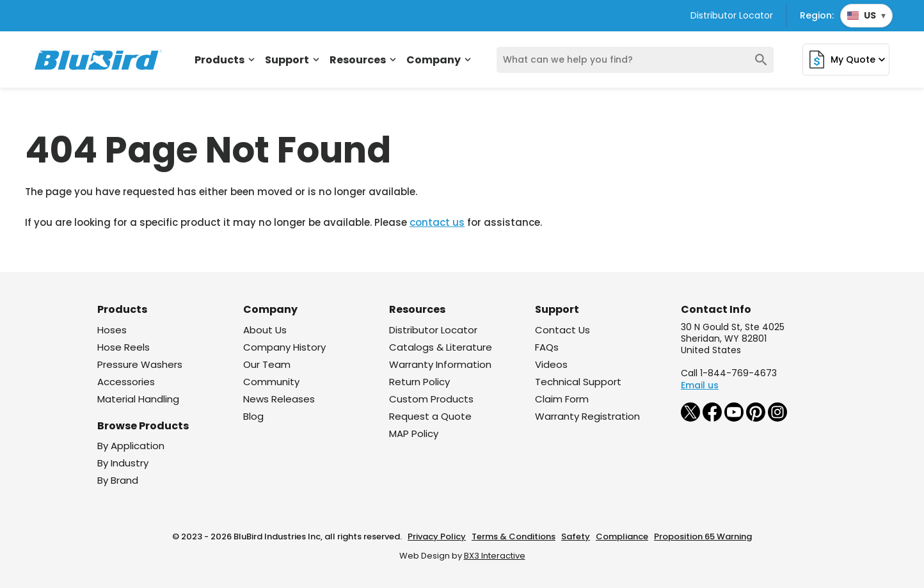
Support (293, 60)
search (761, 60)
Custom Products (431, 399)
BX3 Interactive (495, 556)
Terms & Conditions (514, 536)
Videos (551, 364)
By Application (131, 446)
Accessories (126, 382)
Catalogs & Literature (441, 347)
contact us (437, 222)
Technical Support (578, 382)
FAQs (547, 347)
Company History (284, 347)
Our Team (267, 364)
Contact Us (562, 330)
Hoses (112, 330)
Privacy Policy (437, 536)
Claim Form (562, 399)
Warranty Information (440, 364)
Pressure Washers (140, 364)
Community (271, 382)
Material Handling (138, 399)
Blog (253, 416)
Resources (364, 60)
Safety (576, 536)
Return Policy (419, 382)
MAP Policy (414, 433)
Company (440, 60)
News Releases (279, 399)
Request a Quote (430, 416)
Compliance (622, 536)
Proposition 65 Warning (703, 536)
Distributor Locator (732, 15)
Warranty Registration (587, 416)
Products (226, 60)
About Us (265, 330)
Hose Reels (123, 347)
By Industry (123, 463)
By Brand (118, 480)
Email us (700, 385)
